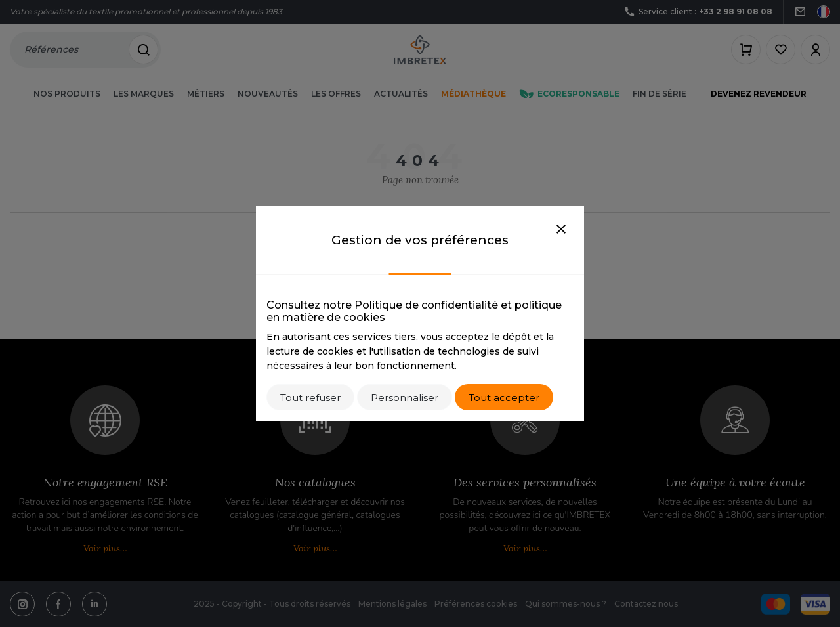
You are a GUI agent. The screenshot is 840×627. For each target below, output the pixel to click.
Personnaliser (405, 398)
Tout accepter (504, 398)
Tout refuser (310, 398)
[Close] (561, 230)
